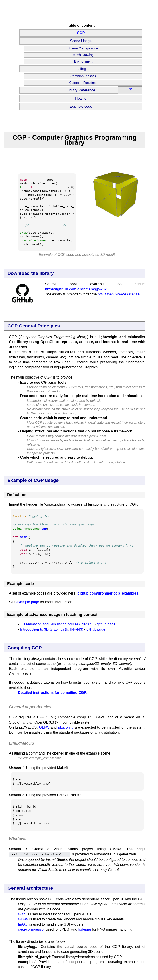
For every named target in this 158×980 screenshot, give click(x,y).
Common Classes (83, 76)
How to (81, 98)
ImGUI (23, 924)
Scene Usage (81, 41)
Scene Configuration (83, 48)
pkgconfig (66, 727)
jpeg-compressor (31, 929)
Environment (83, 61)
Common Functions (83, 83)
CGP (81, 33)
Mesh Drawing (83, 55)
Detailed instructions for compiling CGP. (52, 693)
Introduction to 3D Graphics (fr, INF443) (52, 629)
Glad (22, 914)
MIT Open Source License (119, 294)
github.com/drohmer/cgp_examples (108, 593)
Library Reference (81, 90)
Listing (81, 69)
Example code (81, 106)
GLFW (44, 727)
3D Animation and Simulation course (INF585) (57, 624)
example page (28, 602)
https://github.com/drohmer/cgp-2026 (77, 289)
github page (106, 624)
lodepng (85, 929)
